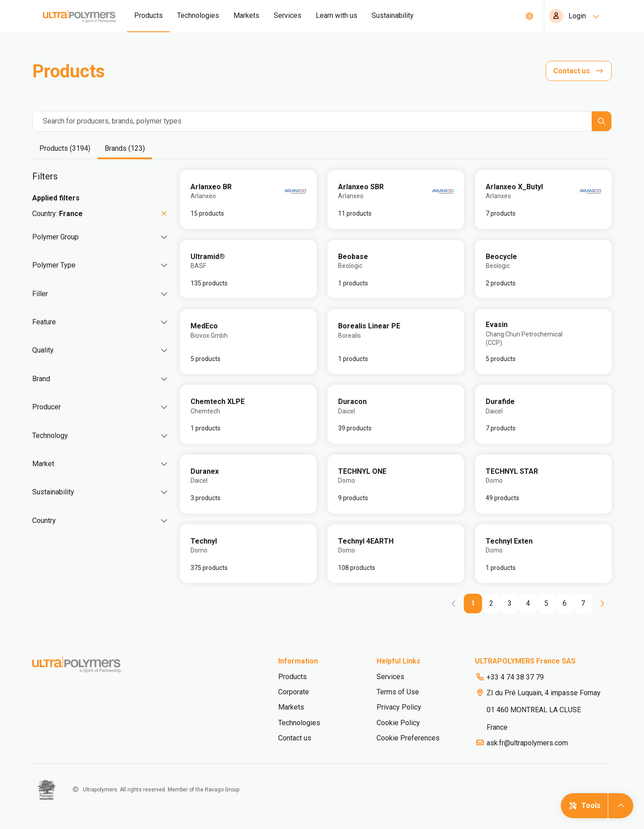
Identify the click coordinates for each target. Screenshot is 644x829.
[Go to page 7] (583, 604)
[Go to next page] (602, 604)
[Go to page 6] (565, 604)
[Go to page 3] (510, 604)
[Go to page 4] (528, 604)
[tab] (65, 149)
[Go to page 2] (491, 604)
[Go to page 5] (546, 604)
